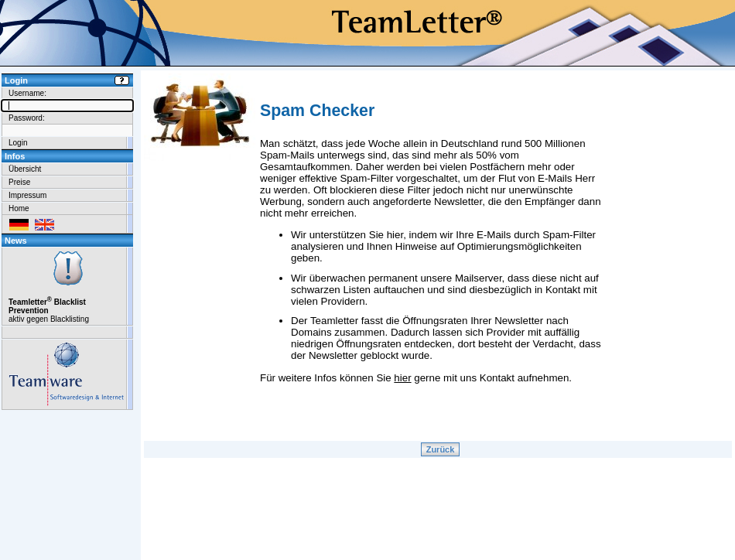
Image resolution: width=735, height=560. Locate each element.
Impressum (27, 195)
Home (19, 208)
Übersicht (25, 169)
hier (402, 378)
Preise (19, 182)
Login (18, 143)
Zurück (441, 449)
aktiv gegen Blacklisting (67, 286)
